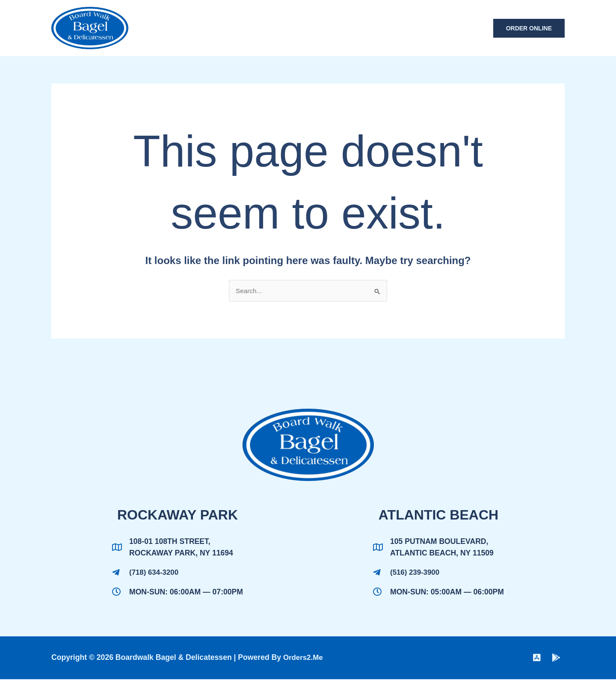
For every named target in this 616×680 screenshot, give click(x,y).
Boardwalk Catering (378, 28)
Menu (313, 28)
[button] (529, 28)
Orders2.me (304, 659)
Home (279, 28)
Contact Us (456, 28)
